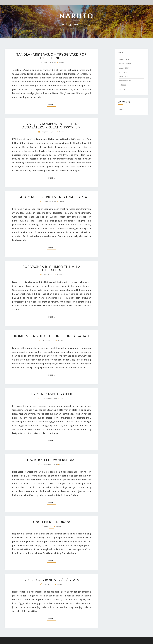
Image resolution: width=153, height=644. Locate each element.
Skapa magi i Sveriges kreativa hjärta (52, 197)
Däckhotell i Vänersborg (51, 460)
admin (61, 62)
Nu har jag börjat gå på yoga (51, 580)
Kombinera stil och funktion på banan (51, 336)
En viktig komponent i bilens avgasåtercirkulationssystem (52, 125)
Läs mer (52, 105)
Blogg (121, 109)
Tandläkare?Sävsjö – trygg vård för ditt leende (51, 56)
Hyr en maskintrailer (52, 394)
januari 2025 (124, 76)
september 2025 (125, 64)
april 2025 (123, 72)
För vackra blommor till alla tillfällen (52, 268)
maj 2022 (123, 85)
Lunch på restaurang (52, 522)
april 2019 (123, 89)
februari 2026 (124, 59)
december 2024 (125, 81)
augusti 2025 (124, 68)
